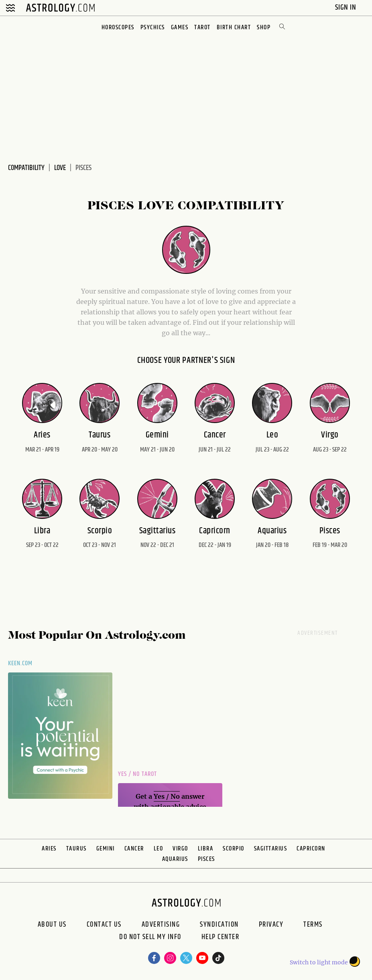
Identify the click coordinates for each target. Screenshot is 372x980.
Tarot (202, 27)
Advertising (161, 925)
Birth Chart (234, 27)
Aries (49, 849)
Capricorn (311, 849)
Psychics (153, 27)
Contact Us (104, 925)
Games (180, 27)
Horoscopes (118, 27)
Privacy (271, 925)
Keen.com (20, 663)
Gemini (106, 849)
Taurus (76, 849)
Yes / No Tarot (137, 774)
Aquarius (175, 859)
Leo (159, 849)
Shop (264, 27)
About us (52, 925)
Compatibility (26, 168)
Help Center (221, 938)
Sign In (347, 7)
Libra (206, 849)
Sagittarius (271, 849)
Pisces (206, 859)
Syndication (219, 925)
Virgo (180, 849)
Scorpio (234, 849)
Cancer (134, 849)
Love (60, 168)
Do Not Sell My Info (150, 938)
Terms (313, 925)
